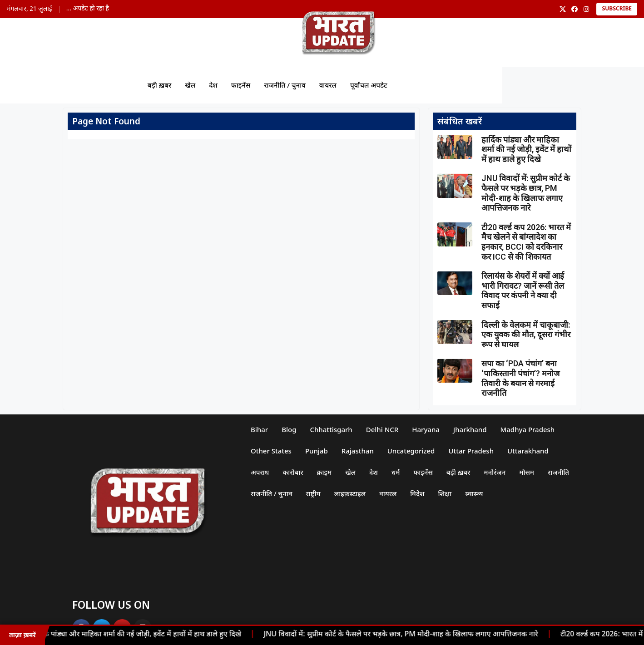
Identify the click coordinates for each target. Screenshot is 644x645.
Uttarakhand (528, 451)
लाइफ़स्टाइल (350, 493)
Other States (271, 451)
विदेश (418, 493)
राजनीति (558, 472)
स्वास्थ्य (474, 493)
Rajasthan (358, 451)
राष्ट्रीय (313, 493)
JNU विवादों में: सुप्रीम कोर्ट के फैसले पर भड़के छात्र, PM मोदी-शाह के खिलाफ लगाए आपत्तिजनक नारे (403, 635)
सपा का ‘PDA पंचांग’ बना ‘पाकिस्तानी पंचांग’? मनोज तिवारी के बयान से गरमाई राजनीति (520, 378)
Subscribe (617, 9)
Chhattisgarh (331, 429)
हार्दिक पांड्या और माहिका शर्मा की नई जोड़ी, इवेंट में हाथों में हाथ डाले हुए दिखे (139, 635)
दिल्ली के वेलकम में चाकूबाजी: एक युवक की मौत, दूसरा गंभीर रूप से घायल (526, 335)
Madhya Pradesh (528, 429)
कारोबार (293, 472)
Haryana (426, 429)
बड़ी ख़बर (159, 85)
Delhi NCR (382, 429)
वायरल (328, 85)
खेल (190, 85)
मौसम (527, 472)
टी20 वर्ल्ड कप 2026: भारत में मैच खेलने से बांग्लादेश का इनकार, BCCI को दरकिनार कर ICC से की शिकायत (526, 242)
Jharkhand (470, 429)
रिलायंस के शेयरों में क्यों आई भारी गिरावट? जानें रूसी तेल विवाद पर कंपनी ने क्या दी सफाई (523, 290)
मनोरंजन (495, 472)
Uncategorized (411, 451)
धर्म (396, 472)
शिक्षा (445, 493)
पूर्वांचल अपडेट (369, 85)
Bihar (259, 429)
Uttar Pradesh (471, 451)
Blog (289, 429)
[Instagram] (586, 9)
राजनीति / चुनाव (285, 85)
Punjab (317, 451)
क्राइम (324, 472)
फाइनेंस (241, 85)
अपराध (260, 472)
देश (213, 85)
